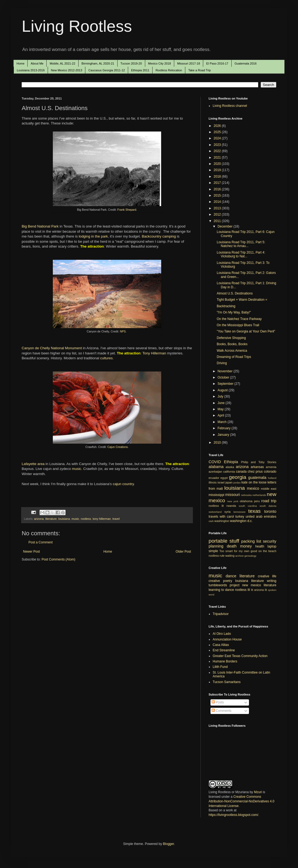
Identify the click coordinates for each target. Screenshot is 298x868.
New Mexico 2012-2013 (67, 70)
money (246, 546)
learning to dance (221, 590)
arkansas (257, 467)
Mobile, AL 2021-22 (62, 63)
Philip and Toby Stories (259, 462)
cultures (106, 358)
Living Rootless (77, 26)
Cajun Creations (118, 447)
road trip (269, 501)
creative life (267, 576)
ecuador (214, 478)
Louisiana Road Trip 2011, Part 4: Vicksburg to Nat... (241, 254)
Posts (218, 702)
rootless (86, 519)
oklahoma (246, 501)
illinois (213, 482)
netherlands (259, 495)
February (224, 428)
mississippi (216, 495)
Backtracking (226, 306)
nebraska (246, 495)
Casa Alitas (221, 645)
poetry (228, 581)
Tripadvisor (221, 614)
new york (233, 501)
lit (252, 590)
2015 (218, 196)
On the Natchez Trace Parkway (239, 319)
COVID (215, 462)
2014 (218, 202)
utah (211, 521)
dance (231, 576)
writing (272, 581)
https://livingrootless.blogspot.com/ (233, 815)
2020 (218, 164)
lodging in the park (93, 236)
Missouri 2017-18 (189, 63)
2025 (218, 132)
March (223, 422)
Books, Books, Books (232, 344)
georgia (238, 477)
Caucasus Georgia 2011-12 (107, 70)
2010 (218, 443)
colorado (270, 472)
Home (20, 63)
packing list (251, 541)
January (224, 435)
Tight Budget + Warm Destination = (242, 300)
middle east (269, 489)
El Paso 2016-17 (217, 63)
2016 (218, 189)
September (226, 384)
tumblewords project (224, 585)
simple (213, 551)
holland (272, 478)
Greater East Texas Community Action (240, 656)
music (76, 469)
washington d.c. (241, 521)
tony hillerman (102, 519)
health (260, 546)
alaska (230, 467)
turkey (240, 517)
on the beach (267, 551)
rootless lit (216, 506)
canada (241, 472)
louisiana (64, 519)
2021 (218, 158)
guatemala (257, 478)
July (221, 396)
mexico (253, 488)
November (226, 371)
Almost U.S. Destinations (235, 293)
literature (51, 519)
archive (239, 556)
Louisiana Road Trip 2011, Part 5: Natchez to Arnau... (241, 244)
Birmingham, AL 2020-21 (98, 63)
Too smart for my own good (238, 551)
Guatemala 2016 (246, 63)
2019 (218, 170)
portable (218, 541)
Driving (222, 363)
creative (214, 581)
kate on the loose (254, 482)
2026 (218, 126)
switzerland (215, 512)
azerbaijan (215, 472)
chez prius (255, 472)
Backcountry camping (159, 236)
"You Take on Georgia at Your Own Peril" (246, 331)
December (226, 226)
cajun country (123, 484)
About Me (37, 63)
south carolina (248, 506)
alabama (216, 467)
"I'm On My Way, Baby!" (234, 312)
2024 (218, 138)
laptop (272, 546)
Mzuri (258, 792)
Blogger (168, 844)
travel (116, 519)
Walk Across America (232, 351)
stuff (234, 541)
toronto (270, 511)
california (229, 472)
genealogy (250, 556)
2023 (218, 145)
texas (254, 511)
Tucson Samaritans (227, 682)
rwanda (231, 506)
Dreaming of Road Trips (234, 357)
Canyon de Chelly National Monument (52, 348)
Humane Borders (225, 661)
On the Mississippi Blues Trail (238, 325)
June (221, 403)
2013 (218, 208)
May (221, 409)
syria (227, 512)
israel (221, 482)
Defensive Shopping (231, 338)
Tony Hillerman (154, 353)
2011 (218, 221)
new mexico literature (259, 585)
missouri (233, 495)
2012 (218, 214)
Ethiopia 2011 (140, 70)
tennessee (239, 512)
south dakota (268, 506)
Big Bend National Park (40, 226)
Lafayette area (33, 464)
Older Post (183, 552)
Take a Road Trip (200, 70)
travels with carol (221, 517)
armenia (271, 467)
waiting (230, 556)
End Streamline (224, 650)
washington (222, 521)
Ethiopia (231, 462)
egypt (224, 478)
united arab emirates (261, 517)
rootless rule (217, 556)
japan (229, 482)
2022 (218, 151)
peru (257, 501)
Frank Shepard (127, 210)
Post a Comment (41, 542)
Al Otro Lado (222, 634)
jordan (237, 483)
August (223, 390)
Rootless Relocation (169, 70)
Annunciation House (227, 639)
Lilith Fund (220, 667)
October (224, 377)
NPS (123, 331)
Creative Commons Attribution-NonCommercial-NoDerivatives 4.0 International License (242, 801)
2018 (218, 177)
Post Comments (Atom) (58, 559)
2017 (218, 183)
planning (216, 546)
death (232, 546)
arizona (39, 519)
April (221, 415)
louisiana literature (250, 581)
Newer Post (31, 552)
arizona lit (260, 590)
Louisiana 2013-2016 (31, 70)
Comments (221, 711)
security (270, 541)
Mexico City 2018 (160, 63)
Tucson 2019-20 (131, 63)
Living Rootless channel (230, 106)
